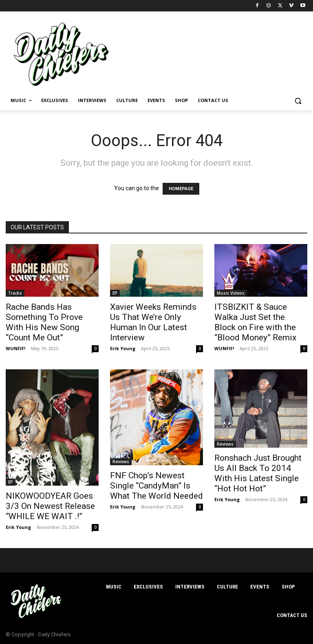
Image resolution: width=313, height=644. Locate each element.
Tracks (15, 293)
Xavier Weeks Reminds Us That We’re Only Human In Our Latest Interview (153, 322)
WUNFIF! (15, 348)
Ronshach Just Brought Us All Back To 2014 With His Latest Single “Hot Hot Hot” (258, 473)
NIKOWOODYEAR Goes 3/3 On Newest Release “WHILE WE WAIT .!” (50, 506)
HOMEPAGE (181, 189)
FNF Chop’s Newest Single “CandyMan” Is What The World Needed (156, 486)
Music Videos (231, 293)
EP (115, 293)
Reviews (121, 462)
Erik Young (123, 348)
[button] (298, 101)
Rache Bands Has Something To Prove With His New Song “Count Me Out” (44, 322)
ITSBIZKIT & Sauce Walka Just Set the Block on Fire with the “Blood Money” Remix (255, 322)
